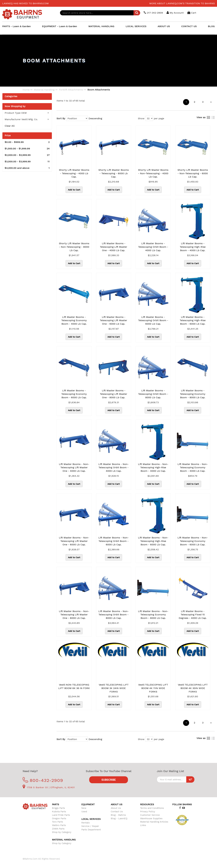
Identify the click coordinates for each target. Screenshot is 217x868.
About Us (116, 808)
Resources (147, 804)
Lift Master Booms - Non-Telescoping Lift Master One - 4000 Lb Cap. (74, 468)
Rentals (86, 823)
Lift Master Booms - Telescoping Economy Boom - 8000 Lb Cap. (193, 394)
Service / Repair (90, 826)
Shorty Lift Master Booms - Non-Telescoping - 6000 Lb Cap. (193, 173)
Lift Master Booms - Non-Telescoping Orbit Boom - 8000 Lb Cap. (114, 615)
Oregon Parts (59, 818)
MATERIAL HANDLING (101, 26)
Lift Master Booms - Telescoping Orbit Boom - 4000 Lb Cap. (153, 247)
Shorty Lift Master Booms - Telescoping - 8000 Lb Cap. (114, 173)
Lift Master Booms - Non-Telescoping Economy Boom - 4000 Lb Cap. (193, 468)
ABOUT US (164, 26)
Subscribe (109, 780)
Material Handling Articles (154, 822)
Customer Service (150, 815)
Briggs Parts (58, 808)
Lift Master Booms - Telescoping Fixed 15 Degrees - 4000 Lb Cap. (193, 615)
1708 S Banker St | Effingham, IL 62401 (49, 787)
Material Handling (44, 90)
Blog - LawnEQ (119, 818)
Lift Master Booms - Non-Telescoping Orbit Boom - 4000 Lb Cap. (114, 468)
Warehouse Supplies (151, 818)
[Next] (211, 102)
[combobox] (100, 13)
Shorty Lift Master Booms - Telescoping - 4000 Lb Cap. (74, 173)
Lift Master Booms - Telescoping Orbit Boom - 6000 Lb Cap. (153, 320)
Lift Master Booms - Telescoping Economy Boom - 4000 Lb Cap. (74, 320)
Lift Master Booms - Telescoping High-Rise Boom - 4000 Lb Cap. (193, 247)
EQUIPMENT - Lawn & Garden (60, 26)
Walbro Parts (59, 825)
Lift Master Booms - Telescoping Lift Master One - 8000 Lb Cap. (114, 394)
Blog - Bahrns (118, 815)
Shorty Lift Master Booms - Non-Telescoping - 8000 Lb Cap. (74, 247)
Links (143, 825)
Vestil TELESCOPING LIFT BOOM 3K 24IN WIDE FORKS (114, 688)
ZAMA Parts (58, 829)
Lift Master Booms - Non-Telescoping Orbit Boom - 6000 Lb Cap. (114, 541)
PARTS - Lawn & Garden (17, 26)
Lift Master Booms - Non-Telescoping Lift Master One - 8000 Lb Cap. (74, 615)
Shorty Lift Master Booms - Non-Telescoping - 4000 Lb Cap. (153, 173)
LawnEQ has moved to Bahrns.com (25, 3)
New (84, 808)
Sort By (61, 118)
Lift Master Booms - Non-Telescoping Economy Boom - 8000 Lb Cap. (153, 615)
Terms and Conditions (152, 808)
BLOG (211, 26)
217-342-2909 (154, 13)
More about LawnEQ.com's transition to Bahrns (182, 3)
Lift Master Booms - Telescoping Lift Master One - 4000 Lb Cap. (114, 247)
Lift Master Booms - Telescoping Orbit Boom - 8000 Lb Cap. (153, 394)
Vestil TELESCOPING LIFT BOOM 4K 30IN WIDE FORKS (193, 688)
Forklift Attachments (71, 90)
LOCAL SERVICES (136, 26)
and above (27, 168)
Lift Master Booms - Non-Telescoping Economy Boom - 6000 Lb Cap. (193, 541)
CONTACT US (189, 26)
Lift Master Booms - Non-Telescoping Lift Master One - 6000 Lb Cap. (74, 541)
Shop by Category (62, 832)
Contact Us (117, 812)
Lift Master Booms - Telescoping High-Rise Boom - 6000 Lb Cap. (193, 320)
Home (26, 90)
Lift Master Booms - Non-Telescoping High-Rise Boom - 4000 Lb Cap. (153, 468)
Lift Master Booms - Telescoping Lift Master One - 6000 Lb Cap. (114, 320)
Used (84, 812)
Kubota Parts (59, 812)
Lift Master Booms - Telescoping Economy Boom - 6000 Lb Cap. (74, 394)
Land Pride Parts (61, 815)
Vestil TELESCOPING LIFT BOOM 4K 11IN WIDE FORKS (153, 688)
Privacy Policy (148, 812)
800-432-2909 (43, 780)
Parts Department (91, 830)
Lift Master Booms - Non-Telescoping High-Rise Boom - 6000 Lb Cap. (153, 541)
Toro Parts (57, 822)
